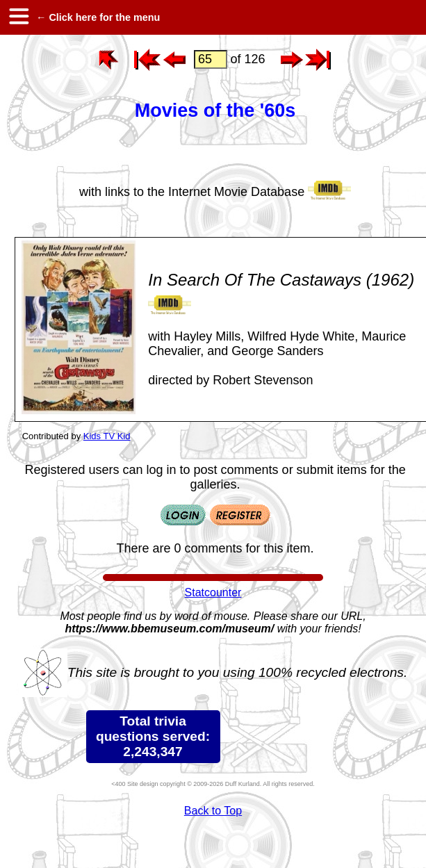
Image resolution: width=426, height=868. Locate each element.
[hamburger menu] (18, 17)
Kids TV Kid (107, 436)
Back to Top (213, 811)
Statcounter (213, 592)
